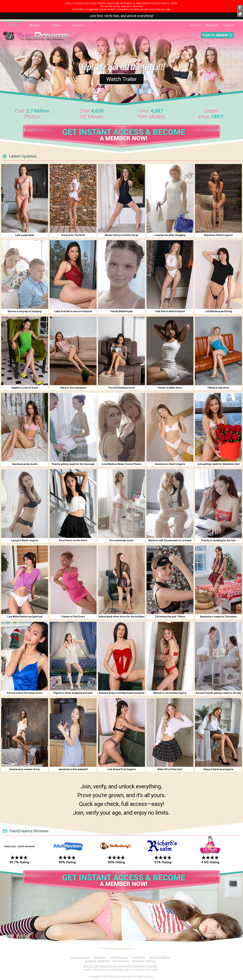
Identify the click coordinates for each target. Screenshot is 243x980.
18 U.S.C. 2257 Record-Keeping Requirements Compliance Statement (120, 966)
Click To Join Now (215, 35)
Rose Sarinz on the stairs (73, 540)
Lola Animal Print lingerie (122, 769)
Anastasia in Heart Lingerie (170, 464)
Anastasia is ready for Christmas (218, 617)
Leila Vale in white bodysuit (170, 311)
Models (35, 25)
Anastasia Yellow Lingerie (218, 235)
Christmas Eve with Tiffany (170, 617)
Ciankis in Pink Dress (73, 617)
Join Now (195, 25)
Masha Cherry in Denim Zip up (122, 235)
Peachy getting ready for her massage (73, 464)
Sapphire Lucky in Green (25, 388)
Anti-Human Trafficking (144, 961)
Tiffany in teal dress (218, 388)
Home (13, 25)
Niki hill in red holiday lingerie (170, 693)
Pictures (78, 25)
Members (212, 25)
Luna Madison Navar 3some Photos (122, 464)
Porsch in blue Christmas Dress (25, 693)
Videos (56, 25)
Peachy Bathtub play (122, 311)
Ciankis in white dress (170, 388)
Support (228, 25)
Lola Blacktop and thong (218, 311)
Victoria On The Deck (73, 235)
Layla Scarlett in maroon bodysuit (73, 311)
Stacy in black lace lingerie (218, 769)
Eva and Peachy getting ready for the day (218, 693)
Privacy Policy (138, 957)
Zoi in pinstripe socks (122, 540)
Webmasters (100, 957)
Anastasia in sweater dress (25, 769)
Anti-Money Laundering (97, 961)
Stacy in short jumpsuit (73, 388)
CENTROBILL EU (120, 970)
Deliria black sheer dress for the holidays (122, 617)
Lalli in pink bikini (25, 235)
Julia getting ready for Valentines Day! (218, 464)
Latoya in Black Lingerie (25, 540)
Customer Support (80, 957)
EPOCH (101, 970)
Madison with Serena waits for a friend (170, 540)
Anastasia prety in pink (25, 464)
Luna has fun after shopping (170, 235)
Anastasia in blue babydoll (73, 769)
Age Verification (121, 961)
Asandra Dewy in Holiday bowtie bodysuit (122, 693)
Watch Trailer (122, 79)
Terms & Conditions (159, 957)
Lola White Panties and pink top (25, 617)
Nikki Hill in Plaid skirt (170, 769)
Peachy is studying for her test (218, 540)
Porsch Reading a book (122, 388)
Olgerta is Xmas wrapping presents (73, 693)
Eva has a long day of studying (25, 311)
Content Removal (119, 957)
